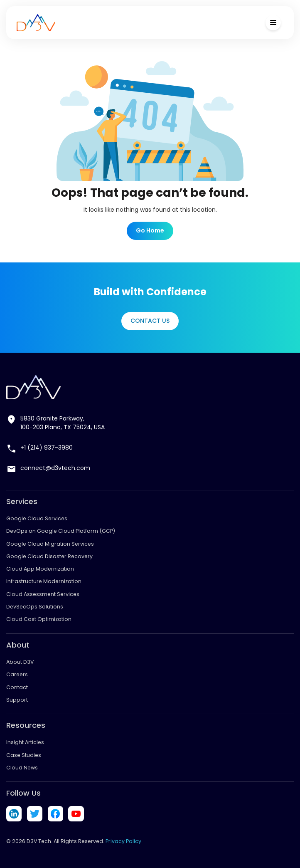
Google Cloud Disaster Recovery (49, 556)
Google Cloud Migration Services (50, 544)
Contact (17, 687)
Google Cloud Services (37, 518)
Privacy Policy (123, 841)
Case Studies (24, 755)
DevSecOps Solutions (35, 607)
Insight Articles (25, 742)
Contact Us (150, 321)
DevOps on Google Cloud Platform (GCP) (61, 531)
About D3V (20, 662)
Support (17, 700)
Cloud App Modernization (40, 569)
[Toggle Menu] (273, 23)
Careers (17, 674)
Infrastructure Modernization (44, 581)
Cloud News (22, 768)
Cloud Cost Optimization (39, 619)
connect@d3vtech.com (55, 468)
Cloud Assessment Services (43, 594)
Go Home (150, 230)
